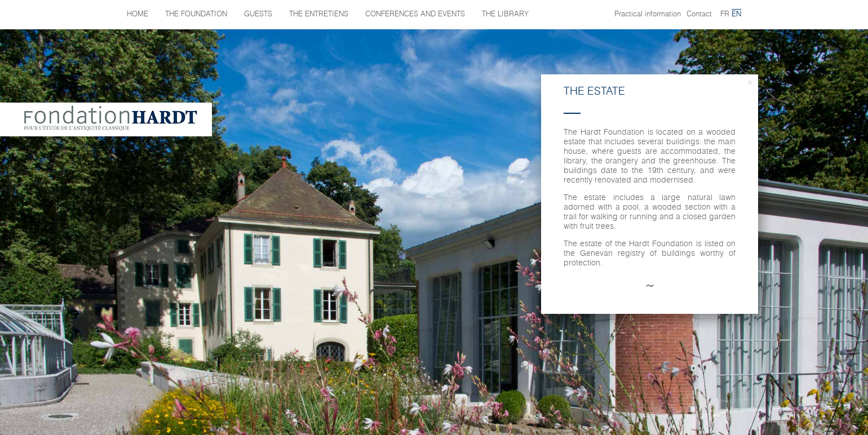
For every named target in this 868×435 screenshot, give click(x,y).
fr (725, 14)
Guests (258, 14)
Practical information (648, 14)
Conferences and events (415, 14)
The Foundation (196, 14)
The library (505, 14)
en (736, 14)
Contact (699, 14)
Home (138, 14)
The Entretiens (319, 14)
